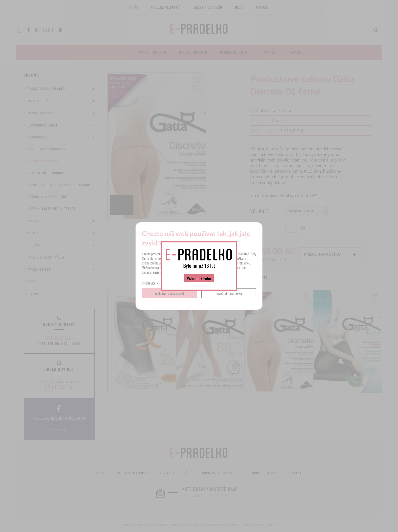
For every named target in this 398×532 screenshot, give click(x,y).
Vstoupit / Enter (199, 278)
